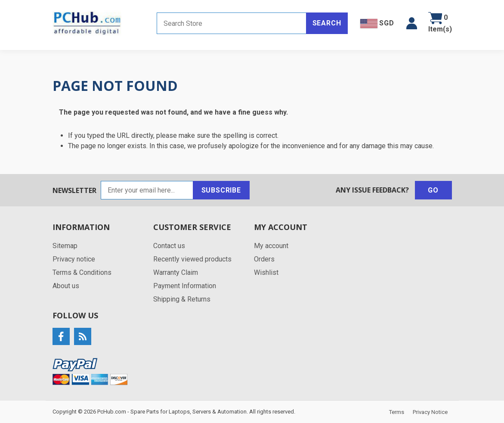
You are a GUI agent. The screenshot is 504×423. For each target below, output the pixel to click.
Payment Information (185, 286)
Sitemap (65, 246)
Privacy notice (74, 259)
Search (327, 23)
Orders (264, 259)
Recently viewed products (192, 259)
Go (433, 190)
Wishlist (266, 272)
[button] (412, 23)
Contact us (169, 246)
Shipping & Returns (182, 299)
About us (66, 286)
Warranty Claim (176, 272)
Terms (397, 412)
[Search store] (232, 23)
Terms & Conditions (82, 272)
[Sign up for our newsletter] (147, 190)
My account (271, 246)
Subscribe (221, 190)
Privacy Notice (430, 412)
